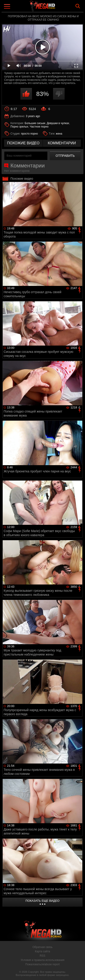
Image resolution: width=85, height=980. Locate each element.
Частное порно (39, 127)
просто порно (29, 134)
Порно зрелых (19, 127)
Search (78, 6)
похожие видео (23, 143)
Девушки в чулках (58, 123)
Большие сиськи (35, 123)
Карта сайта (42, 951)
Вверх (78, 972)
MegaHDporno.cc (55, 8)
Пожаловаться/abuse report (42, 964)
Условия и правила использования (42, 960)
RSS (42, 956)
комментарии (62, 143)
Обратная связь (42, 947)
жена (59, 134)
